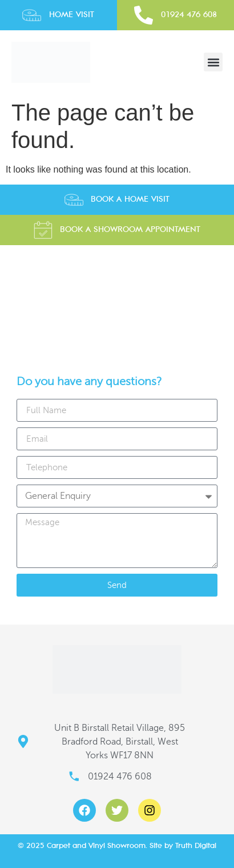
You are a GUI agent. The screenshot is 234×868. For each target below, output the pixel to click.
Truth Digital (196, 845)
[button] (213, 62)
